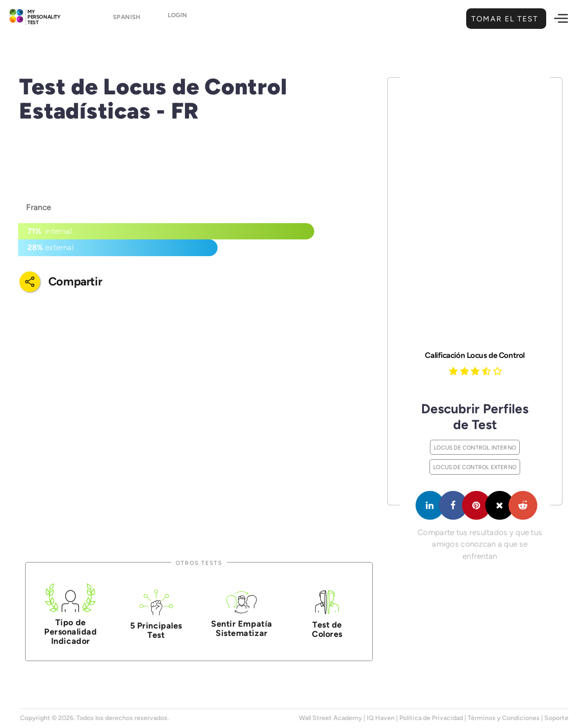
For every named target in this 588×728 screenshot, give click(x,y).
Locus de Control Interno (475, 447)
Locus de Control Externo (475, 467)
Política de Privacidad (431, 718)
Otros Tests (199, 563)
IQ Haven (381, 718)
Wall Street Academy (330, 718)
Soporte (556, 718)
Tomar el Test (504, 19)
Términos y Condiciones (504, 718)
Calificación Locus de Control (475, 355)
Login (177, 19)
